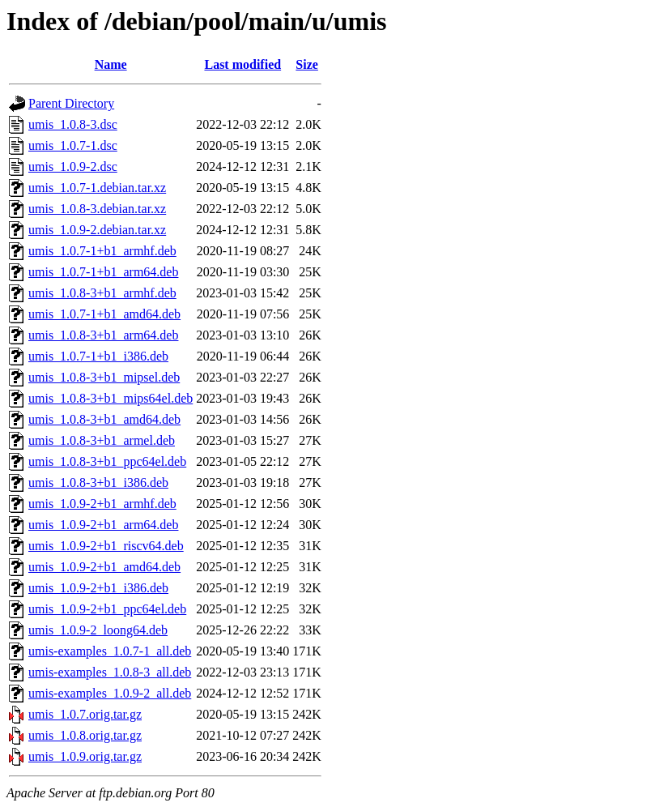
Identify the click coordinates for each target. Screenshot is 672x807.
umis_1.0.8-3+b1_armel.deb (102, 440)
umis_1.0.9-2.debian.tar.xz (97, 230)
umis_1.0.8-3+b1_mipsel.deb (104, 377)
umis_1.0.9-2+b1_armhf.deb (102, 504)
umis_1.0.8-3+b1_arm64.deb (103, 335)
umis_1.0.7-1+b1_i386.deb (98, 356)
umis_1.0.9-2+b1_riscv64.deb (106, 546)
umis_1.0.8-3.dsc (73, 124)
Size (307, 64)
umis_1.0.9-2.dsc (73, 167)
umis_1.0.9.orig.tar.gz (85, 756)
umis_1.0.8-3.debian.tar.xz (97, 209)
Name (111, 64)
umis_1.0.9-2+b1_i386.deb (98, 588)
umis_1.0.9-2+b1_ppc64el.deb (107, 609)
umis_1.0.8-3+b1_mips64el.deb (111, 398)
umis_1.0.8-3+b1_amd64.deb (104, 419)
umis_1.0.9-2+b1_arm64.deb (103, 525)
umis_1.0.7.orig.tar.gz (85, 714)
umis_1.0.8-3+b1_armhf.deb (102, 293)
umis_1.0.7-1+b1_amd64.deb (104, 314)
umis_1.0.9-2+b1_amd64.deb (104, 567)
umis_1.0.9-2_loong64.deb (98, 630)
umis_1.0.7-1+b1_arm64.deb (103, 272)
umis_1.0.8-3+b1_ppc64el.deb (107, 461)
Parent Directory (71, 103)
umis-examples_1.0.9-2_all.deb (110, 693)
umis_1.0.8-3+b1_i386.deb (98, 482)
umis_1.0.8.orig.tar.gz (85, 735)
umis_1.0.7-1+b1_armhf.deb (102, 251)
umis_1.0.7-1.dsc (73, 145)
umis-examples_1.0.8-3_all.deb (110, 672)
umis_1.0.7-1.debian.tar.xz (97, 188)
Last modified (242, 64)
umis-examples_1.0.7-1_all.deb (110, 651)
